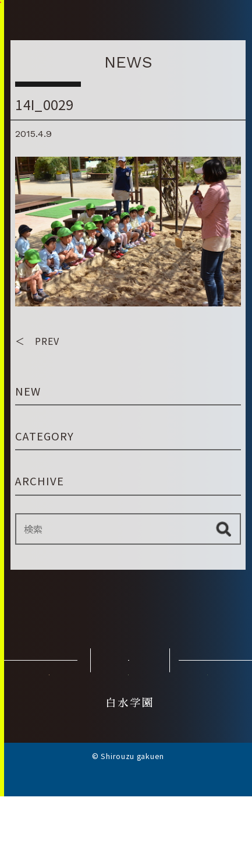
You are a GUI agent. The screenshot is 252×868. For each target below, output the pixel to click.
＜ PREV (37, 354)
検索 (223, 542)
